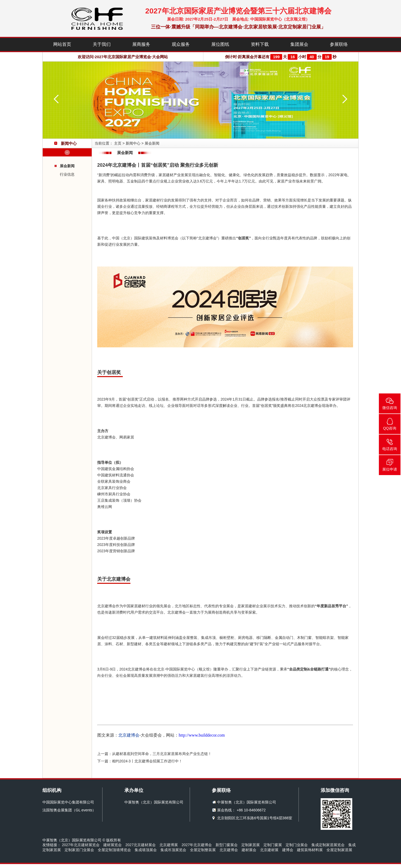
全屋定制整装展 (203, 850)
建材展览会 (113, 845)
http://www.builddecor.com (202, 735)
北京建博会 (229, 850)
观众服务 (181, 44)
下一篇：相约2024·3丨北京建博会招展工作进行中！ (140, 761)
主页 (118, 143)
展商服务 (141, 44)
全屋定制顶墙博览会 (114, 850)
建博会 (288, 850)
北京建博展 (169, 845)
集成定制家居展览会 (328, 845)
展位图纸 (220, 44)
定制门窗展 (273, 845)
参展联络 (339, 44)
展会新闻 (67, 166)
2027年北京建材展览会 (81, 845)
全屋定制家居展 (339, 850)
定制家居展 (251, 845)
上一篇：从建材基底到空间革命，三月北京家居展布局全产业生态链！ (154, 754)
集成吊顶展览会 (173, 850)
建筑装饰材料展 (310, 850)
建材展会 (249, 850)
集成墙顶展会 (146, 850)
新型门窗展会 (227, 845)
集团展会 (299, 44)
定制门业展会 (297, 845)
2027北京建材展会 (141, 845)
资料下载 (260, 44)
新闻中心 (133, 143)
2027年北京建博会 (197, 845)
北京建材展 (269, 850)
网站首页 (62, 44)
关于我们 (102, 44)
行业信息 (67, 174)
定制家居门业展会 (79, 850)
